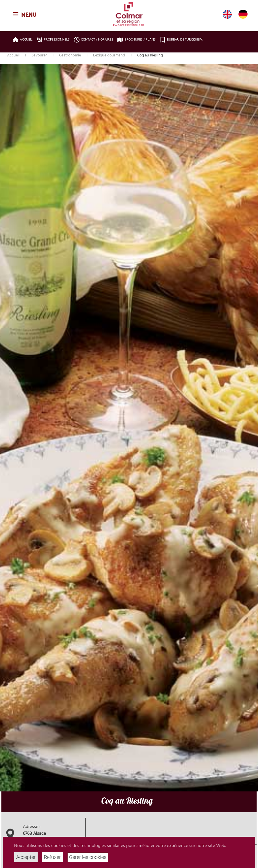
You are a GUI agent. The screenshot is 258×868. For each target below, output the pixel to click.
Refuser (52, 857)
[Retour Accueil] (129, 14)
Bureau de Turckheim (181, 40)
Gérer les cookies (88, 857)
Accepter (26, 857)
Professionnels (53, 40)
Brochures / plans (136, 40)
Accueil (23, 40)
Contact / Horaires (93, 40)
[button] (25, 14)
